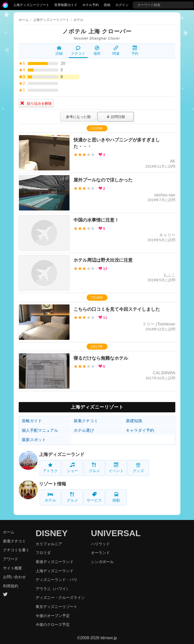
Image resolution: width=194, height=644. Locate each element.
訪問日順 (116, 117)
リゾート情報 (53, 484)
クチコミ (78, 51)
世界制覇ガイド (66, 5)
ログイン (122, 5)
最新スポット (34, 440)
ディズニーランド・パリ (56, 580)
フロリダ (43, 553)
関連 (116, 51)
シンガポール (102, 562)
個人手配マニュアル (40, 430)
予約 (135, 51)
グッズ (138, 468)
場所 (97, 51)
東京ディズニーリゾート (56, 607)
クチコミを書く (16, 550)
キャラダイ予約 (140, 430)
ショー (72, 468)
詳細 (59, 51)
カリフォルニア (49, 544)
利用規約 (11, 586)
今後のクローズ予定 (53, 624)
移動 (116, 497)
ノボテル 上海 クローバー (97, 31)
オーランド (100, 553)
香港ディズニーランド (55, 562)
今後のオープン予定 (53, 616)
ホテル (50, 497)
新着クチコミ (86, 421)
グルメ (94, 468)
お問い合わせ (14, 577)
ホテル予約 (91, 5)
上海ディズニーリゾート (31, 5)
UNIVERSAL (116, 533)
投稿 (107, 5)
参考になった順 (78, 117)
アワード (11, 559)
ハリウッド (100, 544)
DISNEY (52, 533)
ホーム (24, 20)
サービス (94, 497)
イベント (116, 468)
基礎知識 (134, 421)
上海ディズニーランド (62, 454)
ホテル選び (84, 430)
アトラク (50, 468)
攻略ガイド (32, 421)
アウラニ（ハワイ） (53, 589)
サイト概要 (13, 568)
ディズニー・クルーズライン (60, 597)
